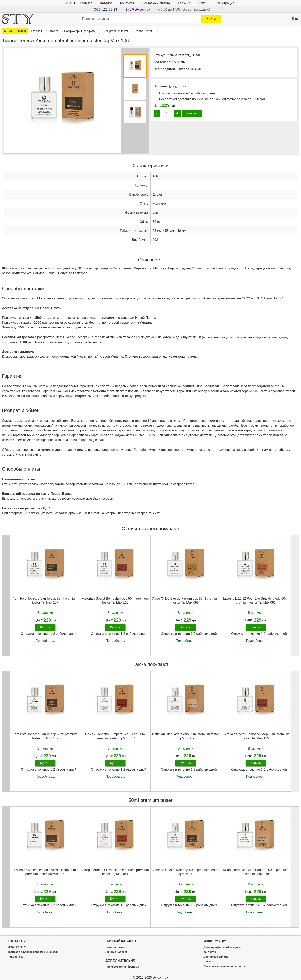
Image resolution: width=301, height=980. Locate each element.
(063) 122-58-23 (105, 10)
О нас (207, 962)
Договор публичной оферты (222, 947)
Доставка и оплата (156, 3)
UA (66, 3)
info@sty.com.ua (138, 10)
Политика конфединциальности (224, 967)
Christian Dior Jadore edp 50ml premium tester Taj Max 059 (185, 736)
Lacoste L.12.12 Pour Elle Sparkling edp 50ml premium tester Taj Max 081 (256, 600)
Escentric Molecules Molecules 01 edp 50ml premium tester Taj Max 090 (45, 872)
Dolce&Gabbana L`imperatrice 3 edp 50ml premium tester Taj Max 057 (115, 736)
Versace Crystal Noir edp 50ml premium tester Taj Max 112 (186, 872)
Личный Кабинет (116, 952)
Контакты (127, 3)
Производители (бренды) (122, 967)
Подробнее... (45, 641)
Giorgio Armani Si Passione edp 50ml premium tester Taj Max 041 (115, 872)
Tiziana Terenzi (190, 69)
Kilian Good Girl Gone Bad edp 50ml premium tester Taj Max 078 (256, 872)
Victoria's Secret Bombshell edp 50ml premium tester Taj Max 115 (115, 600)
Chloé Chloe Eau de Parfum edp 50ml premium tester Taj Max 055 (185, 600)
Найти (211, 19)
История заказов (116, 947)
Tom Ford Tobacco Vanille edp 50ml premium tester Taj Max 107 (45, 600)
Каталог (106, 3)
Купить (192, 113)
